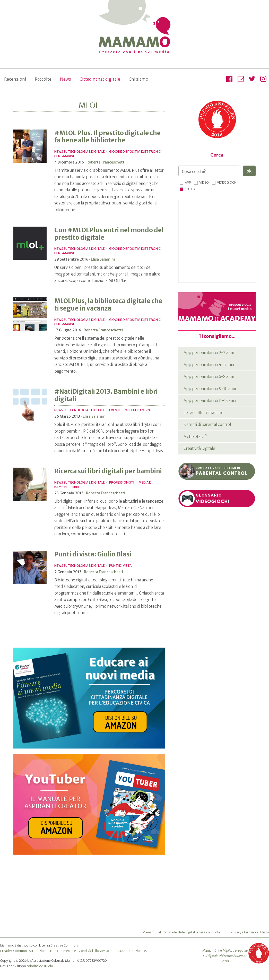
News (66, 79)
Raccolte (43, 79)
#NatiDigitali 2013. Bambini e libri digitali (106, 395)
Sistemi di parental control (207, 424)
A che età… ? (195, 437)
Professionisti (122, 482)
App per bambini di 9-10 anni (210, 389)
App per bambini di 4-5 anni (209, 365)
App (188, 182)
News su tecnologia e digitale (80, 152)
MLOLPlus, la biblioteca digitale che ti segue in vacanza (108, 305)
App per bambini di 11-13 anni (210, 401)
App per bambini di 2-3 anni (209, 353)
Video (204, 182)
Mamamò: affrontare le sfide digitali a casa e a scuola (181, 932)
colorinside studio (40, 966)
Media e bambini (138, 410)
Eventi (115, 410)
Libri (75, 487)
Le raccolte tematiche (203, 413)
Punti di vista (120, 566)
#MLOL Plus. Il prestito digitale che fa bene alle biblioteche (107, 137)
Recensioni (15, 79)
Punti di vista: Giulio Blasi (93, 554)
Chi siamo (138, 79)
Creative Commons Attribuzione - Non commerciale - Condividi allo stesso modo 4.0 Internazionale (73, 951)
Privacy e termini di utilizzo (250, 932)
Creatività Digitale (199, 448)
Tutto (190, 189)
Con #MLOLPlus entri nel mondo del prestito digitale (109, 234)
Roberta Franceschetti (106, 162)
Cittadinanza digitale (100, 79)
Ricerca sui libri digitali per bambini (108, 471)
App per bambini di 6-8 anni (209, 377)
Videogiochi (227, 182)
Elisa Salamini (103, 259)
